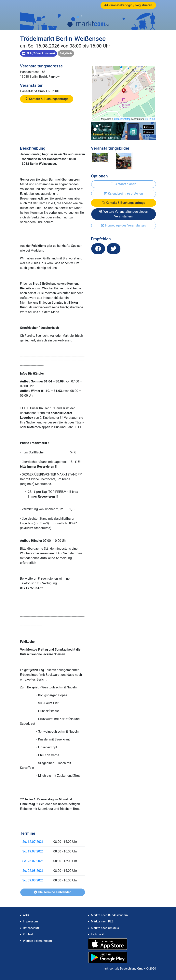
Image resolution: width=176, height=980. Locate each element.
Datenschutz (31, 928)
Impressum (30, 921)
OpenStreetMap (122, 119)
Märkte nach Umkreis (105, 928)
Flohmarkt (98, 934)
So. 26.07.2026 (33, 861)
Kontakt (28, 934)
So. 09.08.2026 (33, 880)
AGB (26, 915)
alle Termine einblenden (53, 892)
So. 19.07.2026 (33, 851)
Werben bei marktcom (38, 941)
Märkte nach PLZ (102, 921)
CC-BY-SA (150, 119)
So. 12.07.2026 (33, 842)
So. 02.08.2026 (33, 871)
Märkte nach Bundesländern (109, 915)
